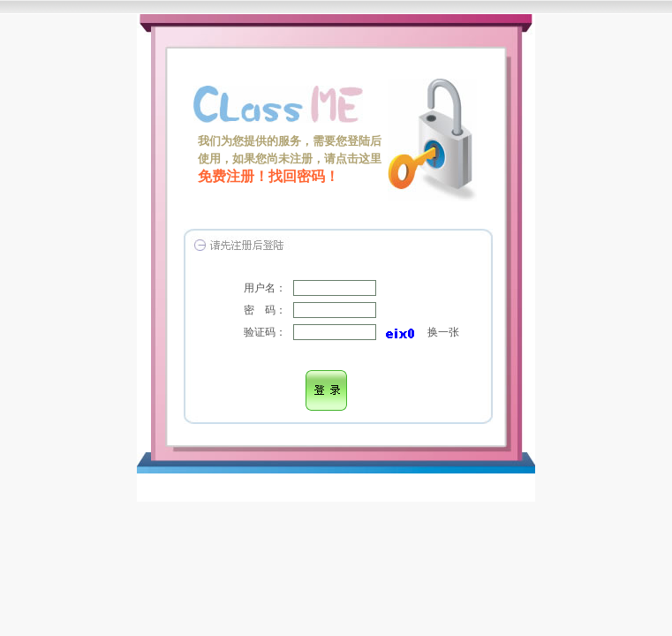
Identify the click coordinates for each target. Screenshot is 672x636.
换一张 (443, 332)
